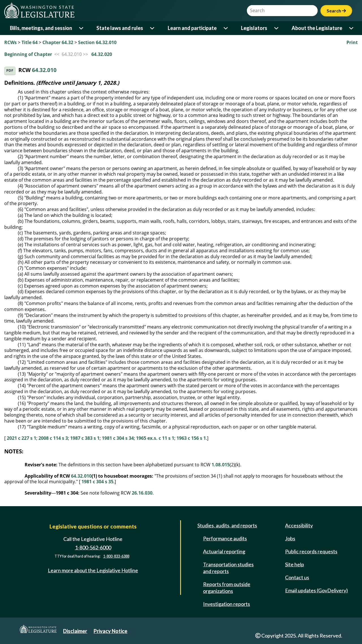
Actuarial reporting (224, 551)
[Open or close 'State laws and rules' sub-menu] (153, 28)
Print (352, 42)
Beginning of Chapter (28, 54)
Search (336, 11)
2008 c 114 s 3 (53, 438)
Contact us (297, 577)
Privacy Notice (110, 631)
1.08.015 (221, 465)
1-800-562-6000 (93, 547)
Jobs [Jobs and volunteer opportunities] (290, 538)
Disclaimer (75, 631)
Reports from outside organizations (227, 588)
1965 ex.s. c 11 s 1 (155, 438)
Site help (295, 564)
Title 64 (30, 42)
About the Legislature (317, 28)
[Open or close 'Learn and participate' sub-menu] (226, 28)
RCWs (10, 42)
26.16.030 (142, 493)
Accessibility (299, 525)
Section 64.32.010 (97, 42)
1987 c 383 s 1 (85, 438)
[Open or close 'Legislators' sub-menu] (277, 28)
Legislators (254, 28)
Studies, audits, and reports (227, 525)
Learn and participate (192, 28)
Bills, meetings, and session (41, 28)
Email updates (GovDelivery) (316, 590)
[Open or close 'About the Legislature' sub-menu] (352, 28)
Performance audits (225, 538)
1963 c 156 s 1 (191, 438)
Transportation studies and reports (228, 568)
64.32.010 (44, 70)
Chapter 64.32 (58, 42)
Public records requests (311, 551)
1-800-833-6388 (116, 556)
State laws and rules (120, 28)
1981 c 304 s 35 (97, 482)
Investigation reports (227, 604)
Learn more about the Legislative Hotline (93, 570)
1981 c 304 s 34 (118, 438)
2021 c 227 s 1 (21, 438)
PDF (10, 70)
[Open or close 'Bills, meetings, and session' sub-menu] (82, 28)
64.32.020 (102, 54)
